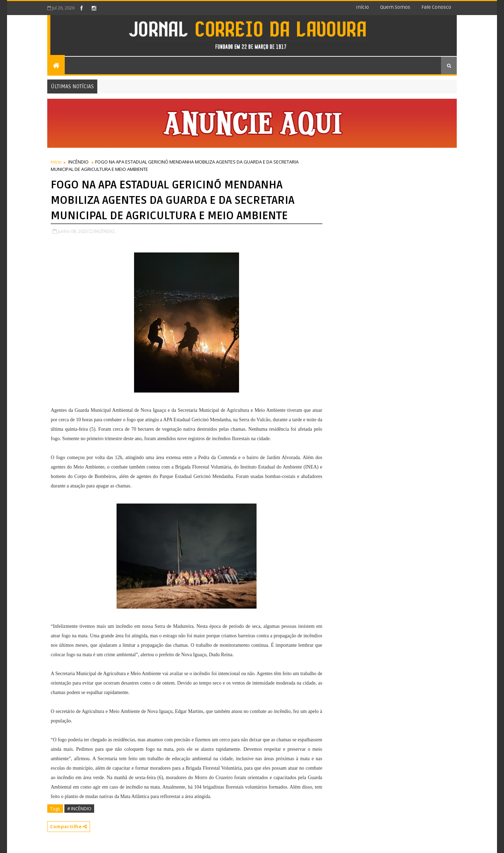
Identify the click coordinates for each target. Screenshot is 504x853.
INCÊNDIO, (105, 231)
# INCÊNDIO (79, 809)
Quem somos (395, 7)
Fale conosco (436, 7)
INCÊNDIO (78, 162)
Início (362, 7)
